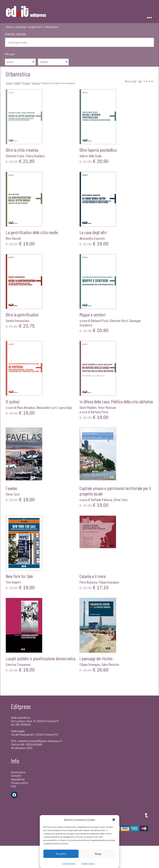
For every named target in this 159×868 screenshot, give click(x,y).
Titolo (9, 83)
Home (9, 27)
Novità (36, 83)
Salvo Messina (110, 664)
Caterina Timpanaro (18, 664)
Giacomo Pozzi (119, 320)
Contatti (16, 776)
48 (140, 81)
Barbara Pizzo (100, 320)
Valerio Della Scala (90, 156)
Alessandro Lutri (47, 407)
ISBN (17, 83)
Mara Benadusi (26, 407)
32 (135, 81)
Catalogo (21, 27)
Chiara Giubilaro (35, 156)
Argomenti (35, 27)
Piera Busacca (88, 582)
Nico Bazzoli (13, 238)
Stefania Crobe (15, 156)
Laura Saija (65, 407)
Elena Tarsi (13, 494)
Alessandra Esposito (92, 238)
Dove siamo (18, 772)
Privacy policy (88, 863)
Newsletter (18, 779)
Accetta (61, 854)
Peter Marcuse (107, 407)
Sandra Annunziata (17, 320)
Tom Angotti (13, 582)
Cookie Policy (69, 863)
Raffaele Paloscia (101, 500)
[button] (114, 820)
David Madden (88, 407)
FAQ (13, 786)
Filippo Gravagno (109, 582)
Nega (98, 854)
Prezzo (26, 83)
